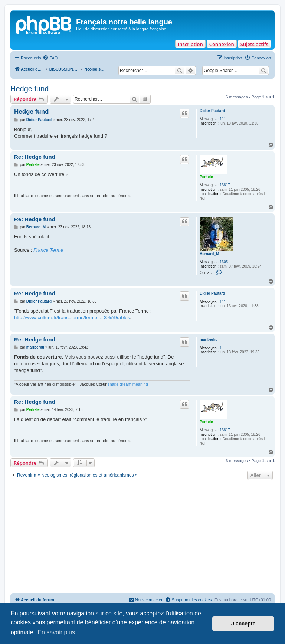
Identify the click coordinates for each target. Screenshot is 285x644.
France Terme (48, 250)
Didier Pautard (212, 111)
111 (223, 119)
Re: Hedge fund (35, 157)
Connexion (222, 44)
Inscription (190, 44)
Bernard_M (209, 254)
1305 (224, 262)
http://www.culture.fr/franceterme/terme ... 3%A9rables (72, 318)
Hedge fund (30, 89)
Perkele (206, 177)
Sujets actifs (254, 44)
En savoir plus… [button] (59, 632)
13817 (225, 185)
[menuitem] (50, 58)
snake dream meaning (128, 384)
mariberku (209, 339)
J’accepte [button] (243, 624)
